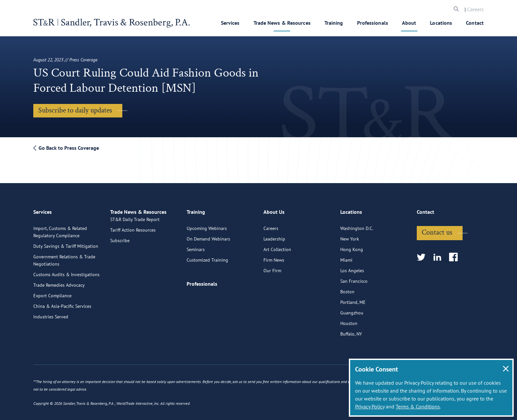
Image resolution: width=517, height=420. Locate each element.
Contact (475, 23)
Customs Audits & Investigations (66, 271)
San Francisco (354, 277)
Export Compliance (52, 292)
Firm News (274, 256)
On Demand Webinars (208, 235)
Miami (346, 256)
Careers (475, 9)
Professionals (373, 23)
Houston (349, 320)
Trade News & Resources (282, 23)
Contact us (437, 229)
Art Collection (277, 246)
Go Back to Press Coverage (66, 148)
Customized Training (207, 256)
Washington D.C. (357, 225)
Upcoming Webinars (207, 225)
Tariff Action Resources (133, 235)
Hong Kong (352, 246)
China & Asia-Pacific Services (62, 303)
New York (350, 235)
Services (230, 23)
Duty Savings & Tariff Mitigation (66, 242)
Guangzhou (352, 309)
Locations (441, 23)
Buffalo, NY (351, 330)
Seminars (196, 246)
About (409, 23)
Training (334, 23)
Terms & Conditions (418, 406)
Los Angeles (352, 267)
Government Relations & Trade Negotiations (64, 257)
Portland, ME (353, 299)
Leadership (274, 235)
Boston (347, 288)
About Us (274, 211)
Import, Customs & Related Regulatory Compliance (60, 228)
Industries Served (51, 313)
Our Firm (272, 267)
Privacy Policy (370, 406)
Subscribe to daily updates (75, 110)
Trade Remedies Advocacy (59, 281)
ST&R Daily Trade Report (135, 225)
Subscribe (120, 246)
